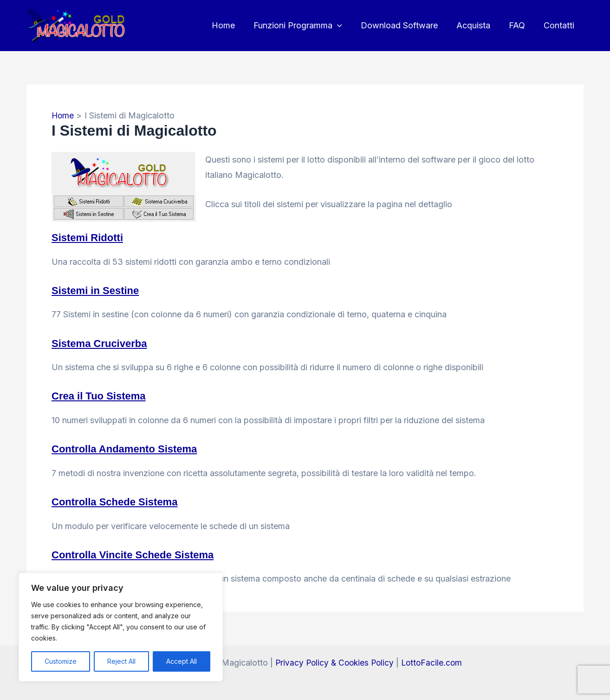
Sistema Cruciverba (104, 343)
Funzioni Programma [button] (306, 26)
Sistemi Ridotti (91, 237)
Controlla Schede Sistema (120, 500)
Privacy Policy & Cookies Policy (333, 661)
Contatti (560, 25)
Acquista (478, 25)
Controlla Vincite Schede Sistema (140, 553)
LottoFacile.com (433, 661)
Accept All (182, 661)
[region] (121, 627)
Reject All (121, 661)
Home (234, 25)
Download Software (406, 25)
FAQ (520, 25)
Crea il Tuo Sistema (103, 395)
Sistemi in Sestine (99, 290)
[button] (346, 26)
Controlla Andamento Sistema (131, 448)
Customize (61, 661)
